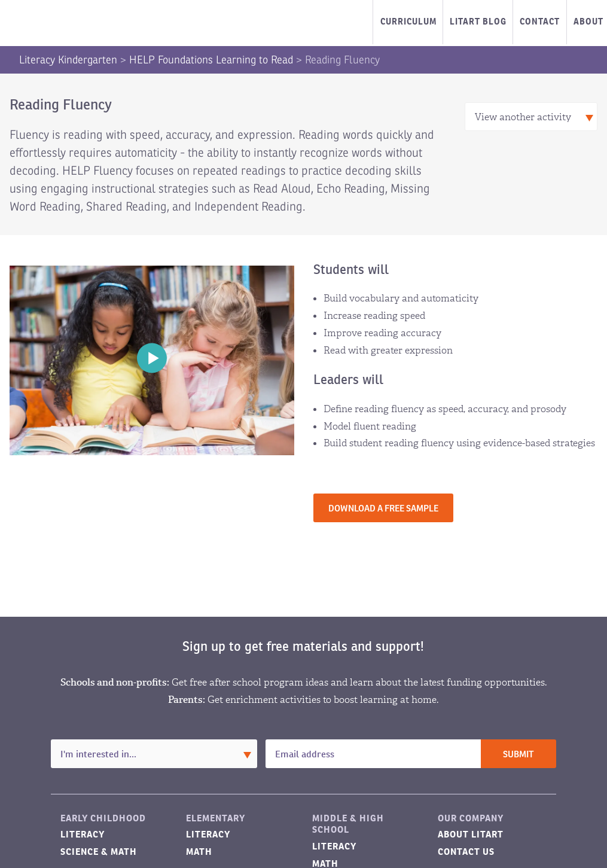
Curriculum (408, 22)
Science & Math (99, 852)
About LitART (471, 834)
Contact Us (466, 852)
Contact (540, 22)
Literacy (83, 834)
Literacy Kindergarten (68, 60)
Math (199, 852)
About (588, 22)
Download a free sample (383, 509)
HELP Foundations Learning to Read (211, 60)
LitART (68, 23)
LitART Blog (478, 22)
